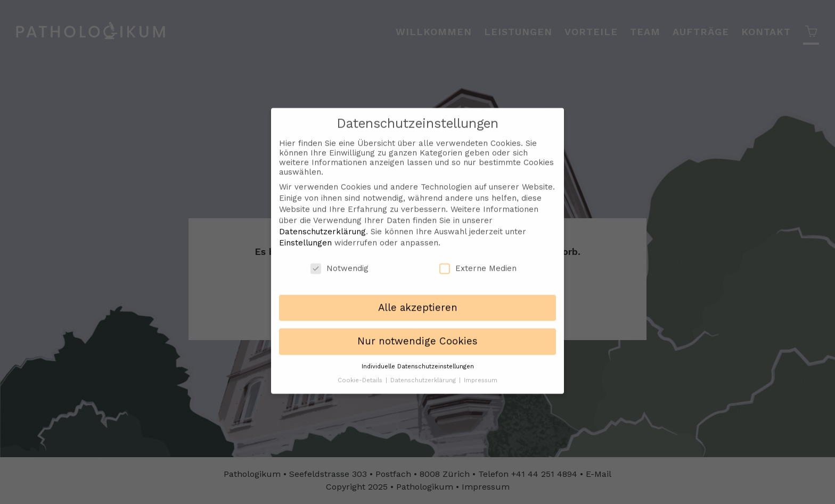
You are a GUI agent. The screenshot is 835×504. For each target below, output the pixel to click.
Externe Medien (478, 261)
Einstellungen (305, 235)
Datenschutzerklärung (322, 224)
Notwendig (339, 261)
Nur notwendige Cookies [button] (418, 334)
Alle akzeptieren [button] (418, 301)
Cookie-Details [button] (361, 373)
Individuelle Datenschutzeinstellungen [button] (418, 359)
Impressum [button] (481, 373)
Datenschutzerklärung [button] (424, 373)
